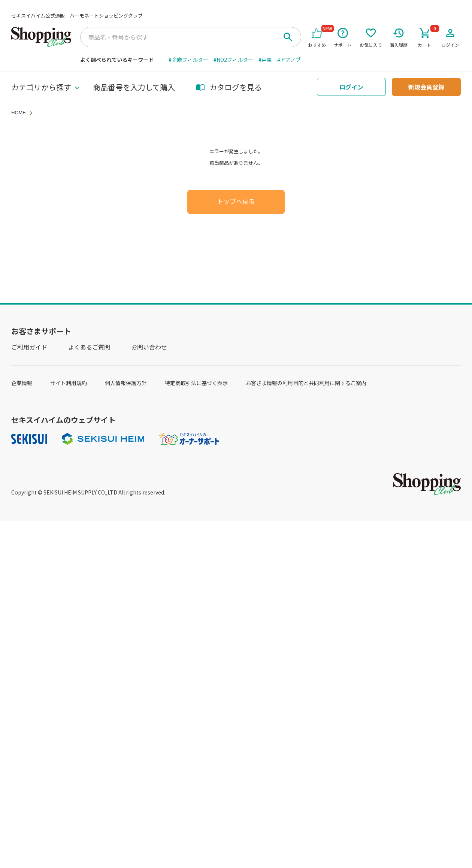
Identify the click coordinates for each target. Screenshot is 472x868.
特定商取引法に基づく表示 (196, 383)
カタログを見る (229, 87)
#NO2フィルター (233, 60)
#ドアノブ (289, 60)
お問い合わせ (149, 347)
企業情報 (22, 383)
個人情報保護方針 (126, 383)
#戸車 (265, 60)
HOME (19, 113)
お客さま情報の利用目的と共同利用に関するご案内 (306, 383)
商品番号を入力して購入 (134, 87)
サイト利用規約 (69, 383)
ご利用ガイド (29, 347)
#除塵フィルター (188, 60)
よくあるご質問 (89, 347)
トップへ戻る (236, 202)
